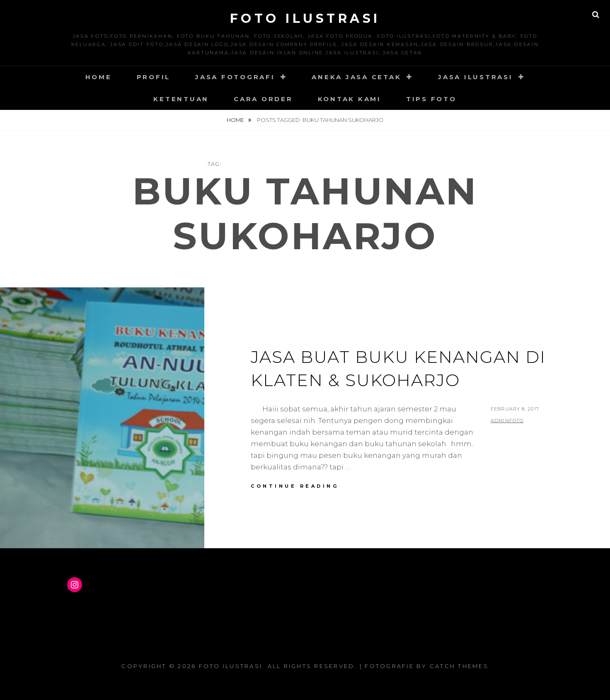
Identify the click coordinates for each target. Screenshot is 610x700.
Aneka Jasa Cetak (356, 77)
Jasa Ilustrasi (476, 77)
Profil (154, 77)
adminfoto (507, 420)
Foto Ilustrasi (305, 18)
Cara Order (263, 99)
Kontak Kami (350, 99)
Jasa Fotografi (235, 77)
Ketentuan (181, 99)
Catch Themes (459, 666)
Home (99, 77)
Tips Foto (431, 99)
